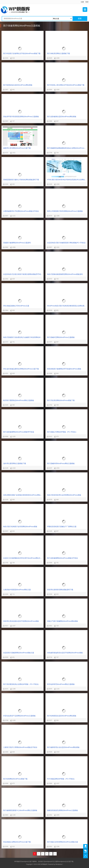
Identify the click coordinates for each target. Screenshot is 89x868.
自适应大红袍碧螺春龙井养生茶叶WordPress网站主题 (23, 558)
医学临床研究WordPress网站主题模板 (61, 684)
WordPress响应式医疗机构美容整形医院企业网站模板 (67, 306)
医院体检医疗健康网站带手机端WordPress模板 (64, 369)
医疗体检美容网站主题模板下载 (59, 53)
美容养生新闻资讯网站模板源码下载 (60, 590)
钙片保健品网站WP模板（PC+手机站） (61, 779)
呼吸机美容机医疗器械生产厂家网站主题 (62, 527)
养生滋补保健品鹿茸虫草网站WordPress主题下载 (21, 369)
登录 (87, 2)
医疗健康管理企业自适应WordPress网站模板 (63, 747)
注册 (82, 2)
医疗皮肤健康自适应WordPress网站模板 (62, 117)
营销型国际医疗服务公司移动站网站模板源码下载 (21, 180)
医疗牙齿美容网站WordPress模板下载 (61, 400)
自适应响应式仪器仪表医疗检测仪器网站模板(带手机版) (23, 274)
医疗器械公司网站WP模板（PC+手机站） (62, 432)
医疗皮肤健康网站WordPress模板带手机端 (19, 432)
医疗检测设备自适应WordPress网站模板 (18, 85)
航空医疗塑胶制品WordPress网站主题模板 (19, 400)
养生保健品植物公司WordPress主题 (16, 306)
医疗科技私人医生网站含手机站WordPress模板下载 (66, 85)
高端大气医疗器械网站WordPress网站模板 (63, 621)
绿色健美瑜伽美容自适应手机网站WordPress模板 (65, 653)
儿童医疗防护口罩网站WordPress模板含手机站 (20, 747)
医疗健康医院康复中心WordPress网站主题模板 (20, 810)
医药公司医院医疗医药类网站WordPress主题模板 (65, 211)
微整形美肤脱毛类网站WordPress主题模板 (63, 810)
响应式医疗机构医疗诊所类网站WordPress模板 (20, 527)
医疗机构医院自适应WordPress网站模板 (62, 716)
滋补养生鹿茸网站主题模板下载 (15, 463)
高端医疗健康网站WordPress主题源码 (17, 243)
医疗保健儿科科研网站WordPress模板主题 (63, 842)
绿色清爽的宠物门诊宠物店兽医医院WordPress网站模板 (23, 495)
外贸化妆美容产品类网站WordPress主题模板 (19, 716)
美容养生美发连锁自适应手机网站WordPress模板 (21, 621)
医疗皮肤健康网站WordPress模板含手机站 (63, 558)
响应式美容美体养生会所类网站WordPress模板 (64, 495)
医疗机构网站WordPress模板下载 (15, 779)
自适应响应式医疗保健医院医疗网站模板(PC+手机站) (66, 243)
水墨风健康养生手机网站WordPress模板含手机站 (21, 211)
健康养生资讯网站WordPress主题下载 (17, 148)
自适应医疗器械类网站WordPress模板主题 (19, 653)
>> (55, 854)
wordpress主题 (27, 862)
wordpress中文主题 (51, 862)
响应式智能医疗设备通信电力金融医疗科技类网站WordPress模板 (27, 337)
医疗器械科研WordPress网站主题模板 (61, 463)
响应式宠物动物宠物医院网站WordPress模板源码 (65, 274)
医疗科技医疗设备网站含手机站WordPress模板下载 (22, 53)
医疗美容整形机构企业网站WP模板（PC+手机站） (22, 684)
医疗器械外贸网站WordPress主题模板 (61, 337)
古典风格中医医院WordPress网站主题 (17, 590)
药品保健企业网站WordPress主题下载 (17, 842)
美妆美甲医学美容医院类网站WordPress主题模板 (21, 117)
